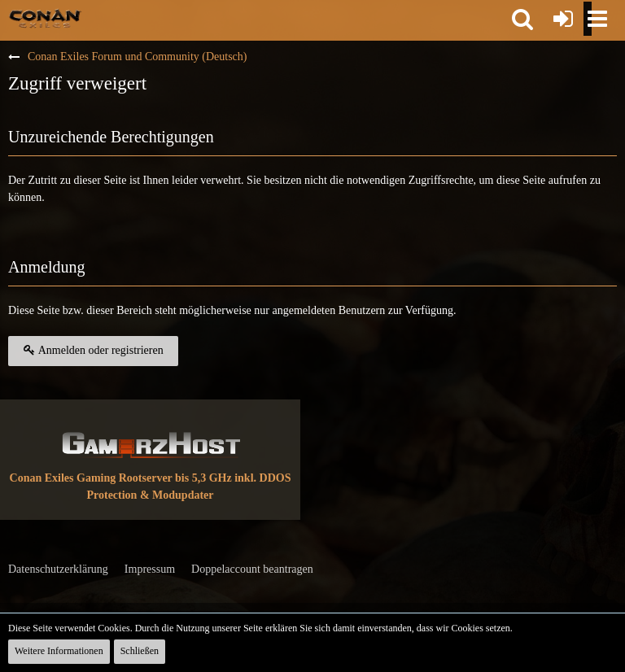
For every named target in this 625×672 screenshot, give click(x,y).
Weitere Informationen (59, 651)
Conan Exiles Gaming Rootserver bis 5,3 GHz (121, 478)
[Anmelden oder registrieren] (563, 19)
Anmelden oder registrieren (93, 350)
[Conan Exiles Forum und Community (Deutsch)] (45, 18)
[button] (522, 19)
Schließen (140, 651)
